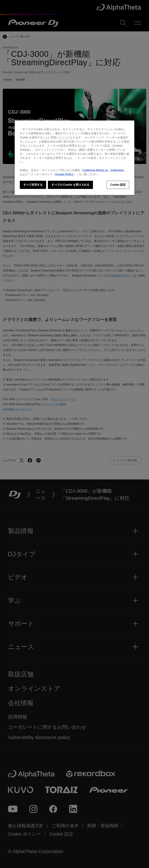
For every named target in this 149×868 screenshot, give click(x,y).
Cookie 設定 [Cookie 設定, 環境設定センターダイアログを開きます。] (118, 185)
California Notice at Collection (103, 170)
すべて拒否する (33, 185)
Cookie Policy (64, 174)
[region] (74, 158)
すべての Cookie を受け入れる (70, 185)
